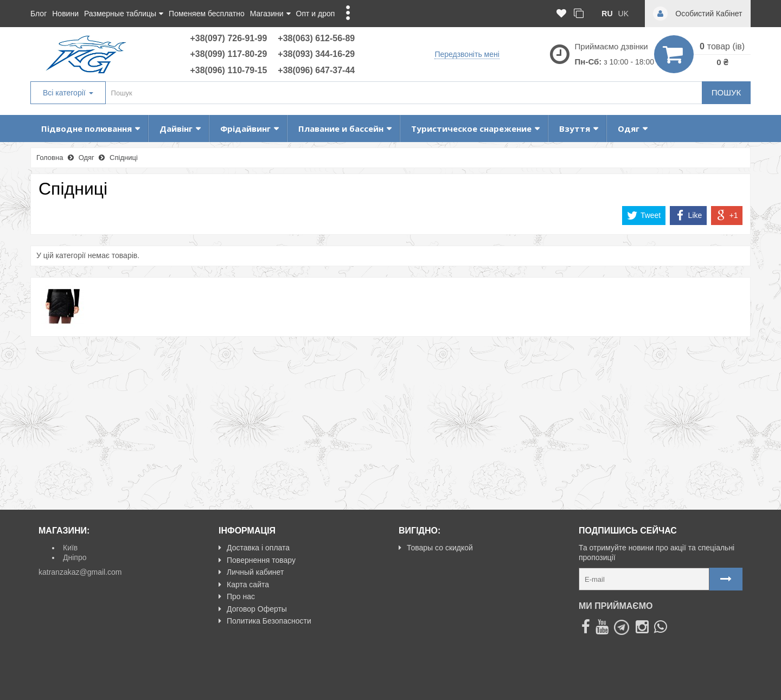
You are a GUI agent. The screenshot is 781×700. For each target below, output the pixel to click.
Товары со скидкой (436, 548)
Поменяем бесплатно (207, 14)
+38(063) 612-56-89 (316, 38)
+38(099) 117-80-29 (228, 54)
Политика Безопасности (265, 621)
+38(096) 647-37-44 (316, 70)
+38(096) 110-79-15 (228, 70)
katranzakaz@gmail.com (80, 572)
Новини (65, 14)
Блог (39, 14)
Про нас (237, 596)
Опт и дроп (316, 14)
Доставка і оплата (254, 548)
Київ (70, 548)
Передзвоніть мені (467, 54)
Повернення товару (257, 560)
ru (607, 14)
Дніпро (75, 557)
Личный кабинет (251, 572)
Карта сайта (244, 585)
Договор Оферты (253, 609)
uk (623, 14)
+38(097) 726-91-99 (228, 38)
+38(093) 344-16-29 (316, 54)
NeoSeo (729, 687)
